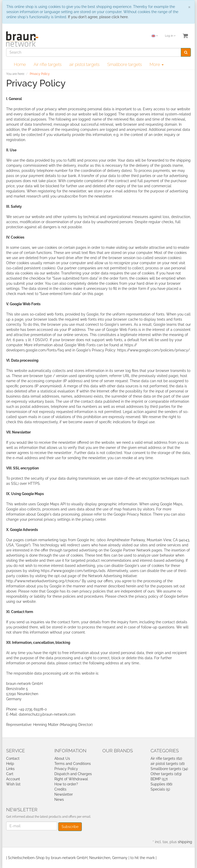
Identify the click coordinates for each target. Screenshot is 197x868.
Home (20, 64)
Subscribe (70, 827)
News (59, 800)
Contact (13, 758)
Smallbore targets (125, 64)
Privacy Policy (66, 769)
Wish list (13, 784)
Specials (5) (160, 789)
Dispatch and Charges (73, 774)
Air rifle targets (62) (166, 758)
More (157, 64)
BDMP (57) (159, 779)
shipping (185, 842)
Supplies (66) (161, 784)
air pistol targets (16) (168, 764)
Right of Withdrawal (71, 779)
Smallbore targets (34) (169, 769)
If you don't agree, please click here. (98, 17)
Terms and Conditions (73, 764)
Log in (170, 36)
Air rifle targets (48, 64)
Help (10, 764)
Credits (60, 789)
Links (10, 769)
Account (13, 779)
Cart (10, 774)
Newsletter (64, 794)
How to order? (66, 784)
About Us (62, 758)
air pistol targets (84, 64)
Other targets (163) (166, 774)
